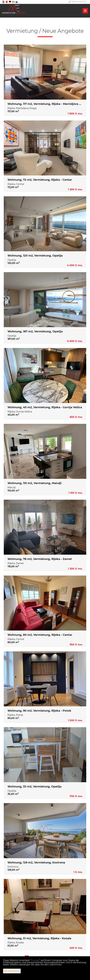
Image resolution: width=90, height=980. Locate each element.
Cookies (35, 960)
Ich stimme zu (12, 971)
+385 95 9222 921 (77, 2)
